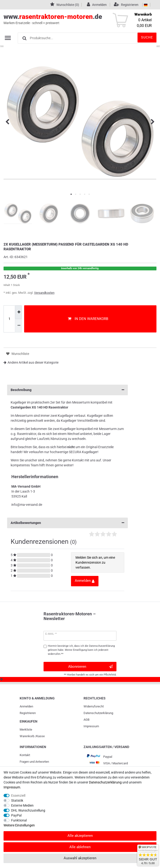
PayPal (16, 815)
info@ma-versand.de (27, 505)
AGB (87, 720)
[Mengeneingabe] (9, 319)
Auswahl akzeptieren (80, 858)
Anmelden (26, 706)
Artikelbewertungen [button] (67, 523)
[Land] (146, 5)
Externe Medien (22, 805)
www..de (75, 19)
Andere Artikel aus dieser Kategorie (31, 362)
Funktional (19, 820)
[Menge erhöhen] (18, 312)
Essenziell (18, 796)
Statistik (17, 800)
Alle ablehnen (80, 847)
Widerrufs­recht (94, 706)
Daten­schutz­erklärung (98, 713)
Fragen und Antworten (34, 762)
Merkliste (26, 730)
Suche (147, 37)
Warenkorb (27, 736)
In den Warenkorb (88, 319)
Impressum (91, 726)
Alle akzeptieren (80, 836)
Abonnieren (90, 667)
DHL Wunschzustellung (28, 810)
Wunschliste (18, 354)
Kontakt (25, 755)
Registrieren (28, 713)
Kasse (40, 736)
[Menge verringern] (18, 326)
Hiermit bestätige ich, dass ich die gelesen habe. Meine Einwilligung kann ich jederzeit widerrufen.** (81, 650)
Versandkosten (44, 293)
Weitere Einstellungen (19, 825)
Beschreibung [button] (67, 390)
